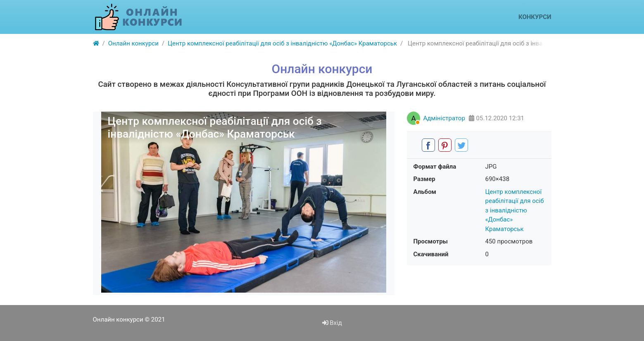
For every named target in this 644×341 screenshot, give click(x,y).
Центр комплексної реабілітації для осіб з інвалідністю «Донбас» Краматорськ (515, 210)
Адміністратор (444, 118)
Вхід (332, 323)
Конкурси (535, 17)
